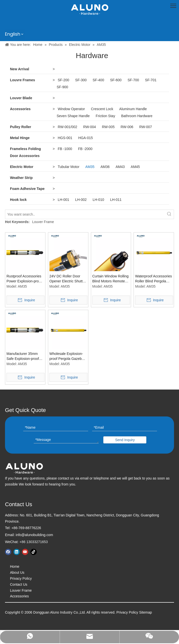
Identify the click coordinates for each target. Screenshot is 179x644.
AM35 (90, 167)
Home (15, 566)
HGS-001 (65, 138)
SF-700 (133, 80)
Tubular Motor (69, 167)
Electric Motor (22, 167)
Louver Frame (43, 222)
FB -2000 (85, 149)
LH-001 (63, 200)
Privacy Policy (21, 578)
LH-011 (116, 200)
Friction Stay (105, 116)
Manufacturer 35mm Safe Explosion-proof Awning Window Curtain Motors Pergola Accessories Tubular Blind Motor (25, 356)
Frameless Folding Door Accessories (25, 152)
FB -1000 (65, 149)
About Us (17, 572)
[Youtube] (25, 552)
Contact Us (19, 584)
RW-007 (146, 127)
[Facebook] (8, 552)
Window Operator (71, 109)
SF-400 (98, 80)
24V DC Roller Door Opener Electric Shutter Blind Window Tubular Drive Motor (68, 279)
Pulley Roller (21, 127)
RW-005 (108, 127)
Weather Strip (21, 178)
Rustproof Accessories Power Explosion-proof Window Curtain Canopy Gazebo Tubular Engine (24, 279)
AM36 (105, 167)
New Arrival (20, 69)
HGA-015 (86, 138)
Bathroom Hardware (137, 116)
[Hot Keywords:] (169, 214)
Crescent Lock (102, 109)
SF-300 (81, 80)
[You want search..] (85, 214)
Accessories (20, 109)
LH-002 (81, 200)
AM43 (120, 167)
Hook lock (18, 200)
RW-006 (127, 127)
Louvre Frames (22, 80)
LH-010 (98, 200)
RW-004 (89, 127)
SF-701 (151, 80)
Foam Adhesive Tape (27, 189)
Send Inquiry (125, 440)
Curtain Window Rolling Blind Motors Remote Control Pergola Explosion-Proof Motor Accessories (111, 279)
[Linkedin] (17, 552)
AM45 (135, 167)
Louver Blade (21, 98)
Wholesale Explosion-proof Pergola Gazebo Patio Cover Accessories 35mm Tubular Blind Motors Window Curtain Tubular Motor (68, 356)
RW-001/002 (67, 127)
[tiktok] (34, 552)
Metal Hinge (20, 138)
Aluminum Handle (133, 109)
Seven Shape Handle (73, 116)
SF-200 (63, 80)
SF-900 (62, 87)
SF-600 (116, 80)
